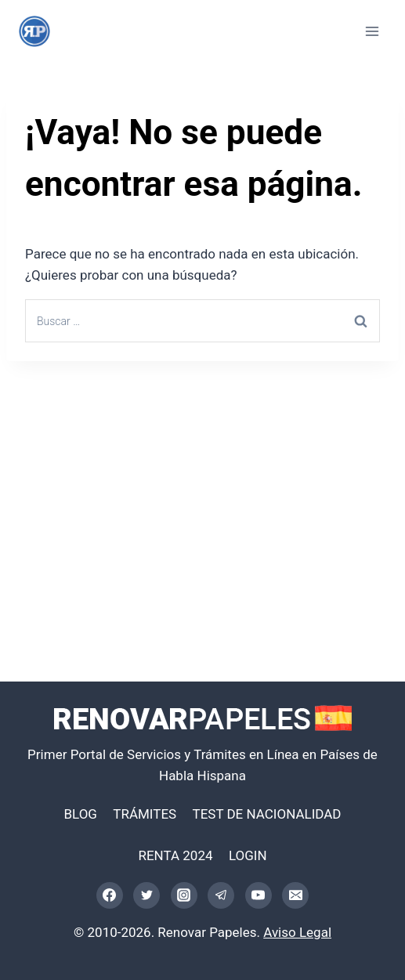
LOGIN (248, 855)
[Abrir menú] (372, 31)
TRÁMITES (145, 814)
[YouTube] (259, 895)
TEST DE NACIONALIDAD (267, 814)
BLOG (80, 814)
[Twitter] (146, 895)
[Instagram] (184, 895)
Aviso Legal (297, 932)
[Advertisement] (202, 490)
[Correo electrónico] (295, 895)
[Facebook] (110, 895)
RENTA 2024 (175, 855)
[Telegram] (221, 895)
